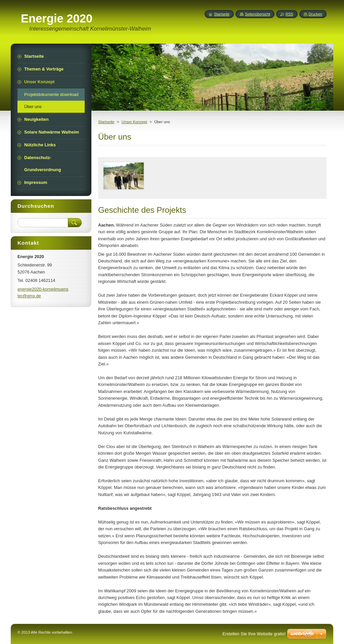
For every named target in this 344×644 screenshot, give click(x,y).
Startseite (106, 122)
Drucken (316, 14)
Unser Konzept (134, 122)
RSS (289, 14)
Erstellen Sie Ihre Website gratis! (254, 634)
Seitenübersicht (257, 14)
